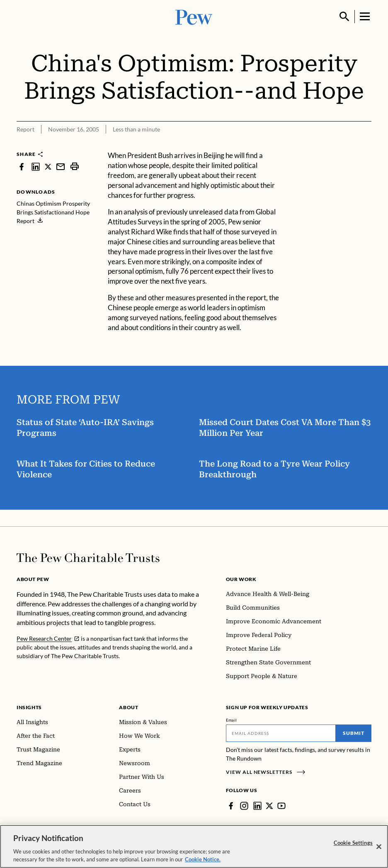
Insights (29, 707)
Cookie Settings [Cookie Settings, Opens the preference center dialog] (353, 845)
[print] (75, 167)
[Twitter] (269, 806)
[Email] (281, 733)
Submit (354, 733)
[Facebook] (231, 806)
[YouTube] (281, 806)
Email (232, 720)
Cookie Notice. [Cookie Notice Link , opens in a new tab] (203, 862)
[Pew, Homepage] (194, 16)
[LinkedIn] (257, 806)
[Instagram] (244, 806)
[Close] (379, 849)
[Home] (88, 558)
